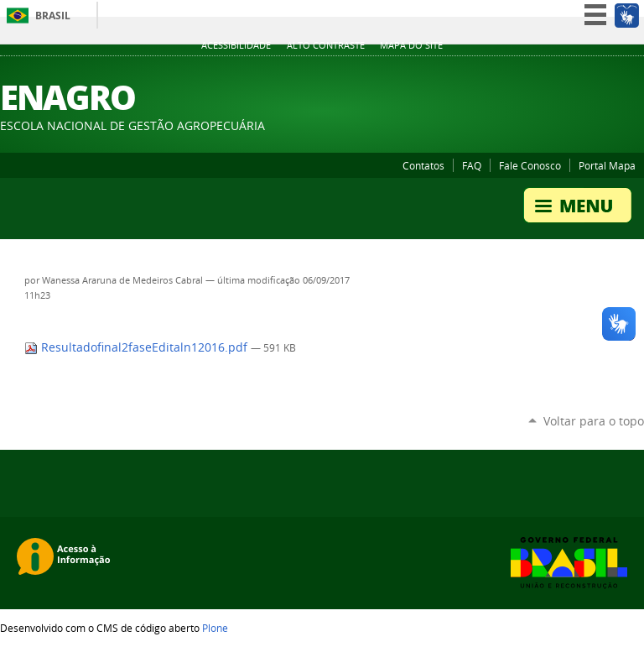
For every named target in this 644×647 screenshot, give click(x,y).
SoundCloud (615, 75)
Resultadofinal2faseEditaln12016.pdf (138, 347)
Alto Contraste (326, 45)
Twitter (531, 75)
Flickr (594, 75)
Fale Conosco (530, 165)
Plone (215, 628)
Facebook (573, 75)
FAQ (472, 165)
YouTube (552, 75)
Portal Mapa (607, 165)
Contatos (423, 165)
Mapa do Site (411, 45)
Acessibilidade (236, 45)
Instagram (636, 75)
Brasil (53, 16)
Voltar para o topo (594, 421)
